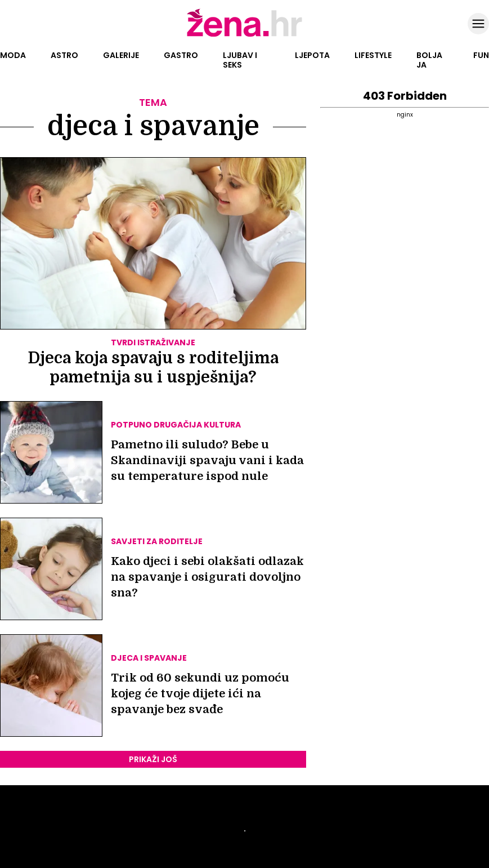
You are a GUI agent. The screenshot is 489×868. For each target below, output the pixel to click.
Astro (64, 55)
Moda (13, 55)
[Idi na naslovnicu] (244, 35)
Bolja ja (429, 60)
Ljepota (312, 55)
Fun (481, 55)
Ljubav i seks (240, 60)
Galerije (121, 55)
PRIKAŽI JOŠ (153, 759)
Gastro (181, 55)
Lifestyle (373, 55)
